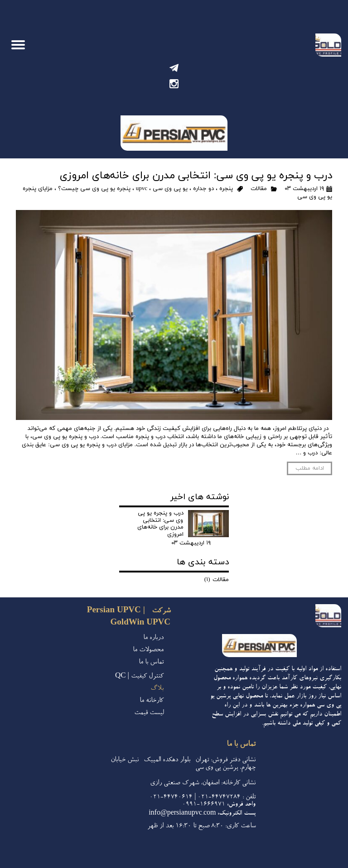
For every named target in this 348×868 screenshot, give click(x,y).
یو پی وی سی (170, 189)
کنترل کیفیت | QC (139, 676)
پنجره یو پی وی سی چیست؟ (94, 189)
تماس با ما (151, 662)
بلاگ (157, 689)
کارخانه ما (152, 701)
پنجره (226, 189)
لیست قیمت (149, 713)
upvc (142, 189)
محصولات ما (148, 650)
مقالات (259, 189)
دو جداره (203, 189)
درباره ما (153, 638)
